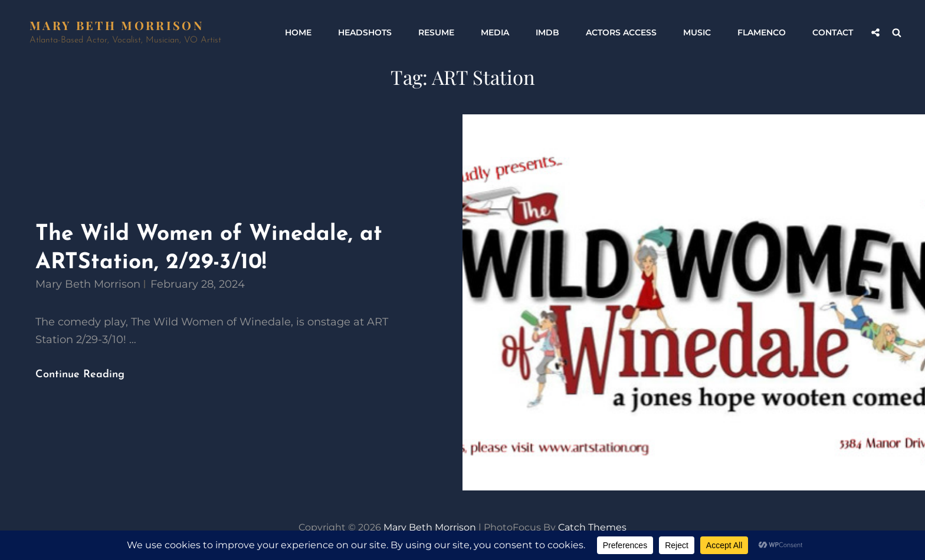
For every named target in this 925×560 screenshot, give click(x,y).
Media (495, 32)
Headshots (365, 32)
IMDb (547, 32)
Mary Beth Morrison (117, 25)
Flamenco (762, 32)
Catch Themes (592, 527)
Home (298, 32)
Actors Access (621, 32)
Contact (833, 32)
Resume (436, 32)
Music (697, 32)
